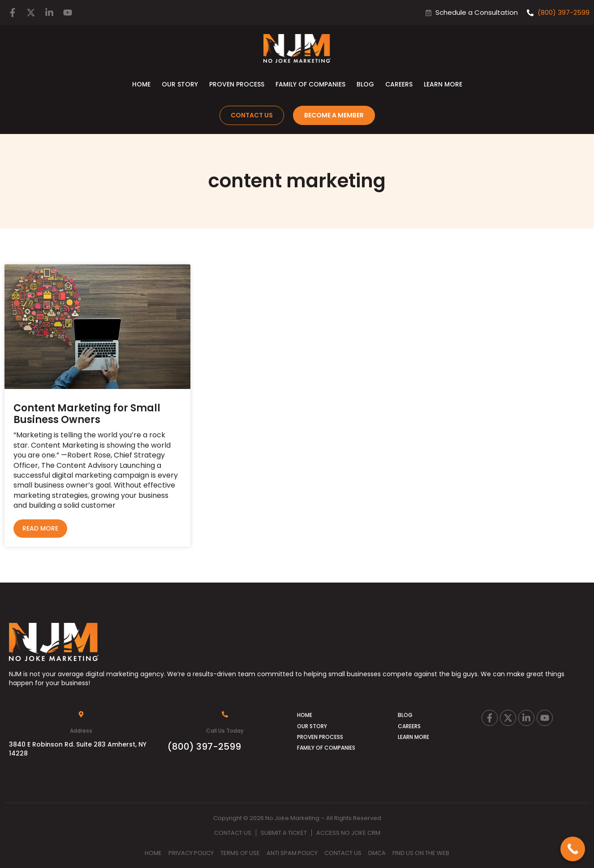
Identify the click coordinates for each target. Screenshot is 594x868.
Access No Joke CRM (348, 833)
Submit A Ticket (284, 833)
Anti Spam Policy (292, 853)
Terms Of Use (240, 853)
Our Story (180, 84)
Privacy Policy (191, 853)
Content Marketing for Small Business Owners (87, 414)
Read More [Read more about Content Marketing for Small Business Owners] (40, 528)
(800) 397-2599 (204, 747)
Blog (365, 84)
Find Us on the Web (421, 853)
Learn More (443, 84)
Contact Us (233, 833)
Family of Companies (310, 84)
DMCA (377, 853)
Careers (399, 84)
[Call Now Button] (573, 849)
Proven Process (237, 84)
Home (141, 84)
